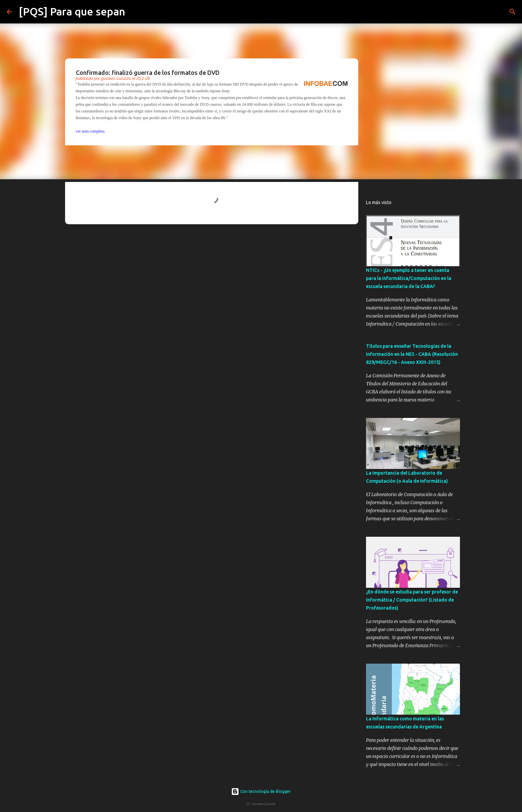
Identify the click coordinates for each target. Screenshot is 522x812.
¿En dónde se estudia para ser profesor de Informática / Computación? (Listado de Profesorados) (412, 600)
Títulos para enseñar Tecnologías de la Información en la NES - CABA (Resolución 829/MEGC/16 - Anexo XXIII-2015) (412, 354)
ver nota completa (90, 131)
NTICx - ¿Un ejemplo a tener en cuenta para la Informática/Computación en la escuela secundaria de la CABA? (409, 278)
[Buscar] (135, 12)
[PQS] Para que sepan (72, 11)
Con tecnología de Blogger (261, 791)
